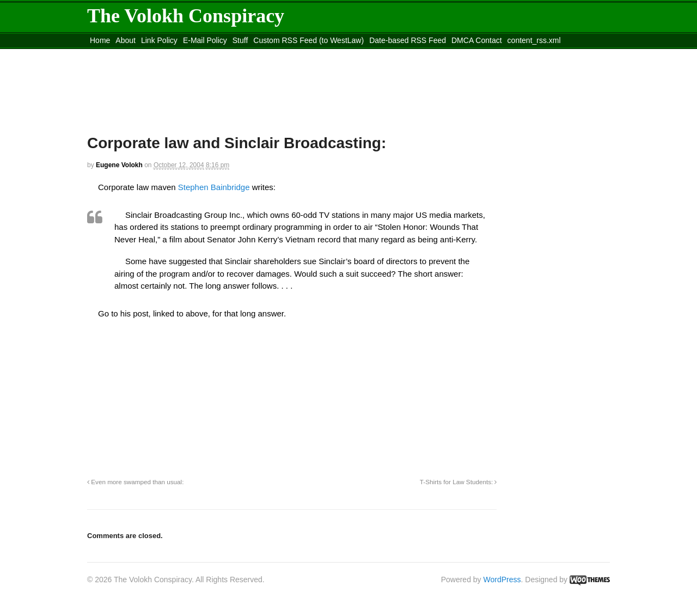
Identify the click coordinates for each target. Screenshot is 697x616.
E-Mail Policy (205, 40)
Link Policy (159, 40)
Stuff (240, 40)
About (126, 40)
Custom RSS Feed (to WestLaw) (308, 40)
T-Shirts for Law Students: (458, 482)
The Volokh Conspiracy (186, 16)
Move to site (245, 54)
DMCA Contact (477, 40)
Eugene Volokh (119, 165)
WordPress (502, 580)
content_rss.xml (534, 40)
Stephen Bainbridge (214, 187)
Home (100, 40)
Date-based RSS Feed (408, 40)
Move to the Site (147, 54)
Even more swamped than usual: (135, 482)
